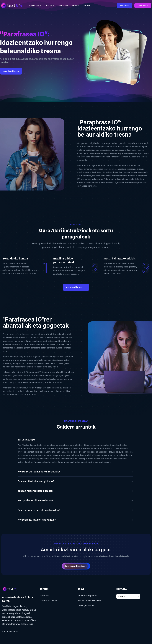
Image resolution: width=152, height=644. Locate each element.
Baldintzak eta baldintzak (90, 601)
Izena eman (143, 6)
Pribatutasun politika (88, 596)
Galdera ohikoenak (49, 601)
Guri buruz (45, 596)
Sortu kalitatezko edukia (120, 259)
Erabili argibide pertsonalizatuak (64, 260)
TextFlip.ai (13, 631)
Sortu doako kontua (15, 259)
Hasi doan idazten (11, 71)
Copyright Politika (86, 605)
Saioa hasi (125, 6)
